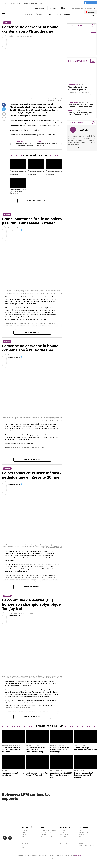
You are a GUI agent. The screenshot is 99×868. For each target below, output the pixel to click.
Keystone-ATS (15, 38)
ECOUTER (90, 12)
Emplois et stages (47, 839)
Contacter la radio (47, 837)
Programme (40, 8)
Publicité (6, 3)
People (81, 837)
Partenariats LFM (46, 842)
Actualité (29, 14)
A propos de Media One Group (34, 3)
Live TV (65, 8)
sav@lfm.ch (77, 856)
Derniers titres (46, 833)
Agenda (81, 835)
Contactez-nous (17, 3)
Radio (49, 14)
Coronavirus (26, 831)
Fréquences (45, 835)
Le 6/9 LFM (63, 833)
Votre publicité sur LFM (87, 846)
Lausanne (25, 835)
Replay (53, 8)
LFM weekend (64, 842)
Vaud (23, 837)
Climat (24, 833)
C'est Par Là (64, 837)
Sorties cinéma (84, 833)
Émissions (40, 14)
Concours (68, 14)
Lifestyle (58, 14)
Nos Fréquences (84, 839)
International (26, 842)
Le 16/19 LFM (64, 839)
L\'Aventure (63, 844)
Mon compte (90, 3)
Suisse (24, 839)
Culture (24, 846)
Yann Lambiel (64, 835)
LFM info (63, 831)
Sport (24, 848)
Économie (25, 844)
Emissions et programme (49, 831)
